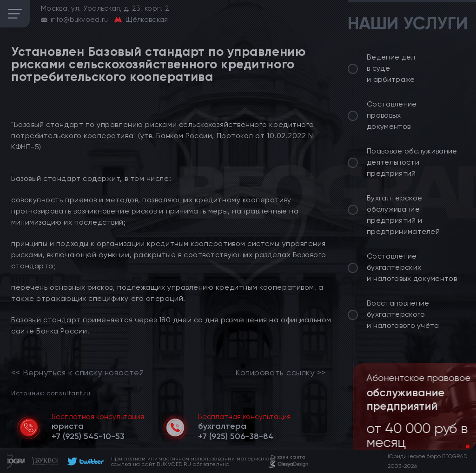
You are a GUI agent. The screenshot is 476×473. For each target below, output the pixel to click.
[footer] (84, 461)
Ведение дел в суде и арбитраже (391, 68)
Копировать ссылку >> (281, 373)
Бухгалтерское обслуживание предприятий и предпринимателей (403, 215)
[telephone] (88, 436)
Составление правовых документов (392, 115)
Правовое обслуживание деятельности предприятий (412, 162)
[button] (460, 446)
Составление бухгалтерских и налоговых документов (412, 267)
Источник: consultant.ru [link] (51, 393)
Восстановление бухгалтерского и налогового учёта (403, 314)
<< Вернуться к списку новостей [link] (77, 373)
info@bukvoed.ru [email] (79, 20)
